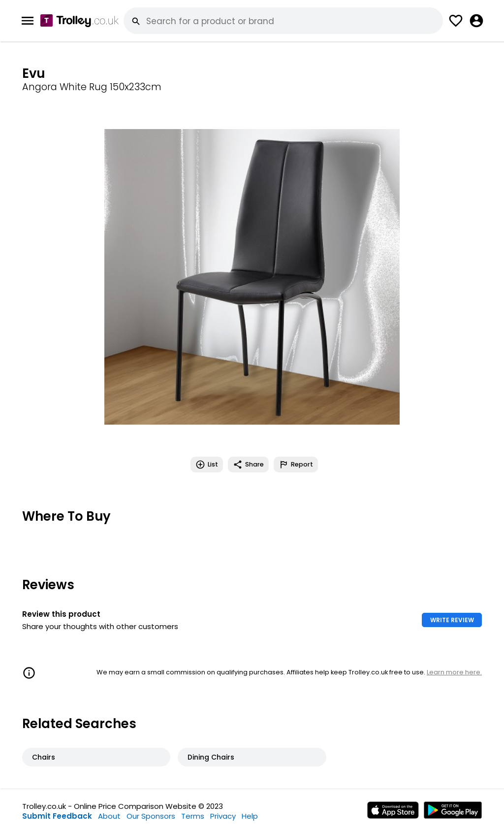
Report (296, 465)
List (207, 465)
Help (250, 816)
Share (248, 465)
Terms (193, 816)
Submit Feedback (57, 816)
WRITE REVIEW (452, 620)
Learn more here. (454, 672)
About (109, 816)
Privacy (223, 816)
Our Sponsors (151, 816)
